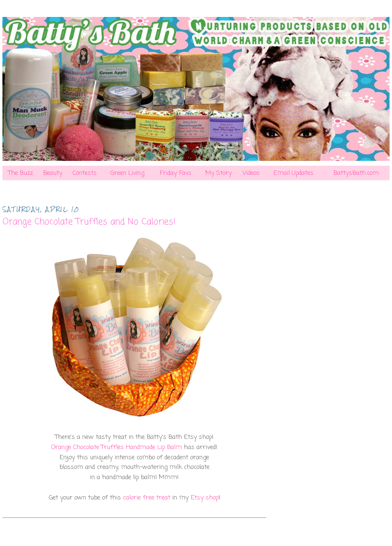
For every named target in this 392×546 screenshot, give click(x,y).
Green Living (127, 173)
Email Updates (294, 173)
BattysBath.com (356, 173)
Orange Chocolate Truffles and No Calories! (89, 222)
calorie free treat (147, 498)
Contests (85, 173)
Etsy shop (205, 498)
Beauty (53, 173)
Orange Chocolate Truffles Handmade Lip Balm (117, 447)
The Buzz (21, 173)
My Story (219, 173)
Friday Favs (176, 173)
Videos (251, 173)
